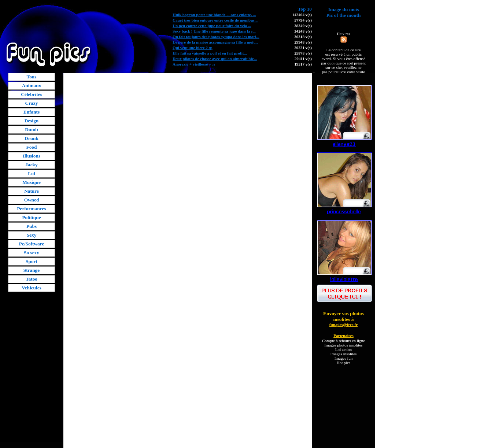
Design (32, 121)
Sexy (32, 235)
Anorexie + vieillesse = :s (194, 64)
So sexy (32, 253)
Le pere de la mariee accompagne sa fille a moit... (215, 42)
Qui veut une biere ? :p (193, 48)
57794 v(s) (303, 20)
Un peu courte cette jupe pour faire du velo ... (212, 26)
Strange (32, 270)
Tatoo (32, 279)
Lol (31, 173)
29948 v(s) (303, 42)
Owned (32, 200)
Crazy (32, 103)
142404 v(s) (302, 15)
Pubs (32, 226)
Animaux (32, 86)
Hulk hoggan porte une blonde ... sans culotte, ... (214, 15)
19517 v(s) (303, 64)
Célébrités (32, 94)
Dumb (32, 129)
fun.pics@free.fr (343, 325)
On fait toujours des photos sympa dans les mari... (216, 37)
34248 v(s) (303, 31)
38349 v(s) (303, 26)
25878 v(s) (303, 53)
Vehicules (32, 288)
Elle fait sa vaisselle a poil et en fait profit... (210, 53)
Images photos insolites (343, 345)
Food (32, 147)
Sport (32, 261)
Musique (32, 182)
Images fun (344, 358)
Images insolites (344, 354)
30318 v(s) (303, 37)
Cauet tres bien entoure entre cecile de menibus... (215, 20)
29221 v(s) (303, 48)
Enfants (32, 112)
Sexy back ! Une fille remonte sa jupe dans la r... (214, 31)
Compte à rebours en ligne (343, 341)
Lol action (343, 349)
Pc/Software (32, 244)
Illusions (32, 156)
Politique (31, 217)
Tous (32, 77)
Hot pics (343, 363)
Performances (31, 209)
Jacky (31, 165)
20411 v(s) (303, 59)
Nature (32, 191)
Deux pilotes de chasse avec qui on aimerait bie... (215, 59)
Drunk (32, 138)
